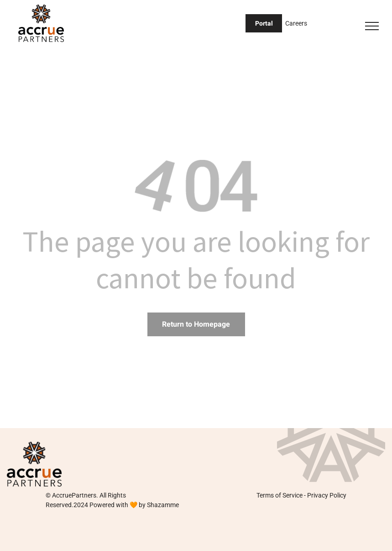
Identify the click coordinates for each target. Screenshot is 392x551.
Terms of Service (280, 495)
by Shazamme (159, 505)
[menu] (372, 26)
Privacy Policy (327, 495)
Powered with (109, 505)
